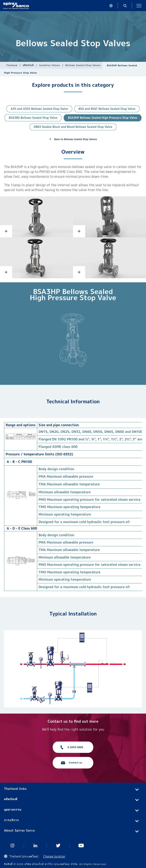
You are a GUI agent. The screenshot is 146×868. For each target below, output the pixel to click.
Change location (54, 856)
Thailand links (15, 789)
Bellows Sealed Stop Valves (83, 65)
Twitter (58, 846)
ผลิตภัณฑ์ (28, 65)
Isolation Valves (50, 65)
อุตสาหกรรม (13, 810)
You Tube (81, 846)
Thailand (12, 65)
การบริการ (11, 820)
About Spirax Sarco (20, 830)
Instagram (13, 846)
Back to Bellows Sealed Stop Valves (76, 139)
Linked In (35, 846)
